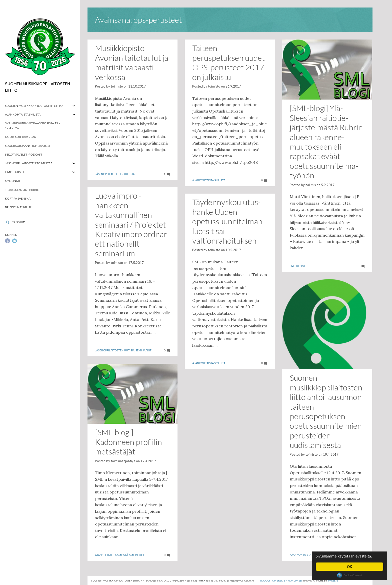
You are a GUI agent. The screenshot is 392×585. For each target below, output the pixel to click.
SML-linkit (13, 181)
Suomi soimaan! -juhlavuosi (27, 146)
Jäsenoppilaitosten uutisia (115, 174)
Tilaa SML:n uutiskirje (22, 190)
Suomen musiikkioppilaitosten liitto (34, 106)
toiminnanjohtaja (123, 461)
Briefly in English (19, 207)
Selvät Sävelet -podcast (24, 154)
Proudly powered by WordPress (281, 580)
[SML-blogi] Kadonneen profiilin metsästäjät (128, 442)
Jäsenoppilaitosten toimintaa (29, 163)
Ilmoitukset (15, 172)
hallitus (311, 185)
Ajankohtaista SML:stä (23, 114)
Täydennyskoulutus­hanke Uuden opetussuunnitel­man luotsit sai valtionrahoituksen (227, 221)
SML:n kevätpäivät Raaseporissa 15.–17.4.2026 (33, 126)
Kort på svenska (18, 198)
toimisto (117, 86)
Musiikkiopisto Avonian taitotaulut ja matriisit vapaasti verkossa (132, 62)
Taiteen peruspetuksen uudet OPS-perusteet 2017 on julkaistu (228, 62)
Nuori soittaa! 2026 (20, 137)
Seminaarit (143, 350)
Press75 (333, 580)
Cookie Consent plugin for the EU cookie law (349, 575)
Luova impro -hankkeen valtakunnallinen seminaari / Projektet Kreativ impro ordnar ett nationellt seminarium (131, 224)
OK (349, 567)
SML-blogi (297, 266)
